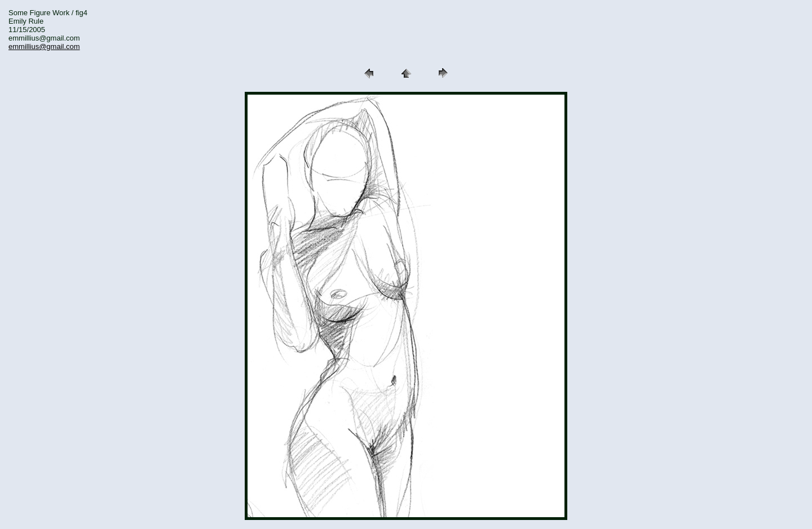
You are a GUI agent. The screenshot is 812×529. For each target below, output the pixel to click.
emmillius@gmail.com (44, 46)
